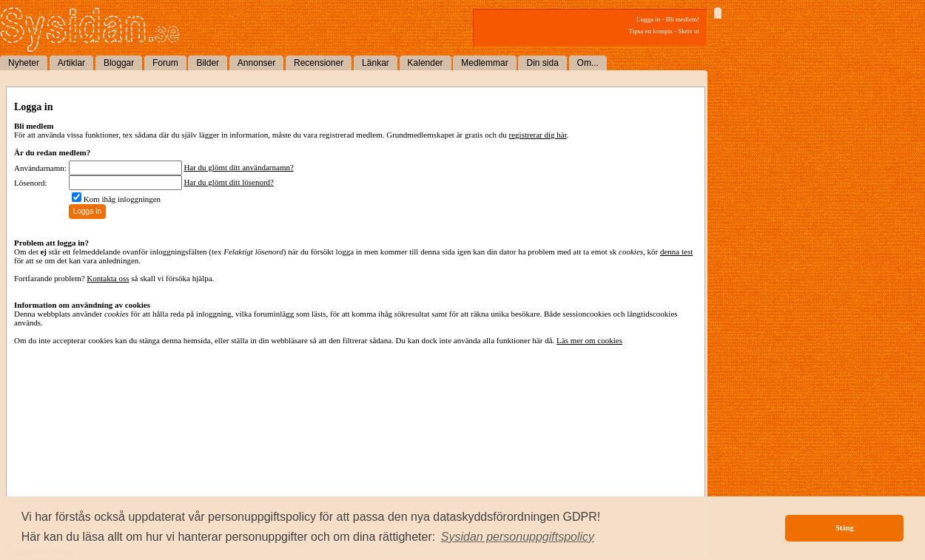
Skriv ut (689, 31)
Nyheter (24, 63)
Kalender (425, 63)
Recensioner (319, 63)
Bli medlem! (683, 19)
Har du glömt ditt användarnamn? (238, 167)
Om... (588, 63)
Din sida (542, 63)
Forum (165, 63)
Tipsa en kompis (651, 31)
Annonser (256, 63)
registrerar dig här (538, 135)
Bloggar (119, 63)
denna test (676, 252)
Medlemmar (484, 63)
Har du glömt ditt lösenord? (229, 182)
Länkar (376, 63)
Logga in (648, 19)
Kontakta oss (108, 278)
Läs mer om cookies (589, 340)
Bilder (208, 63)
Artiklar (71, 63)
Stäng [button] (844, 528)
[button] (518, 537)
